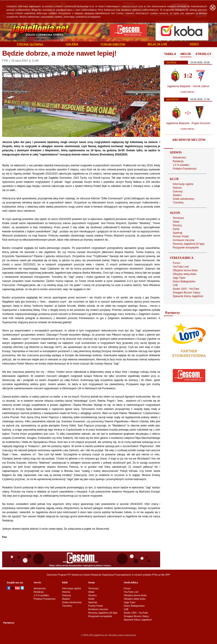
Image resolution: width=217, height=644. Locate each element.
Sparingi (178, 233)
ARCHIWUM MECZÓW (189, 140)
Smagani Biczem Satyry (187, 293)
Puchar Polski (181, 236)
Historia (177, 188)
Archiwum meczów (184, 240)
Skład (176, 222)
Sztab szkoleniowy (183, 199)
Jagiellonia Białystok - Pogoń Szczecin (188, 123)
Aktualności (179, 158)
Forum (177, 263)
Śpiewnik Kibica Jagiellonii (188, 296)
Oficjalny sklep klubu (185, 274)
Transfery (178, 203)
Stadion (177, 195)
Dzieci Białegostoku (184, 281)
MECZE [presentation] (186, 54)
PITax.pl (156, 575)
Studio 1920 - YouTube (186, 289)
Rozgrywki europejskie (186, 248)
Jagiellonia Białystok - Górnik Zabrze (188, 86)
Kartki (176, 229)
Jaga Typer (179, 278)
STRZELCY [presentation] (204, 54)
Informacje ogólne (183, 184)
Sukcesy (178, 191)
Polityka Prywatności (185, 169)
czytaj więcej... (188, 92)
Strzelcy (177, 225)
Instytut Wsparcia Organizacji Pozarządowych (107, 575)
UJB (175, 285)
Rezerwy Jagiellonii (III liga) (189, 244)
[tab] (170, 54)
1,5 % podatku (181, 165)
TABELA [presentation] (170, 54)
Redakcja (178, 161)
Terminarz (178, 218)
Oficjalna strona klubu (185, 270)
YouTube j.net (181, 267)
